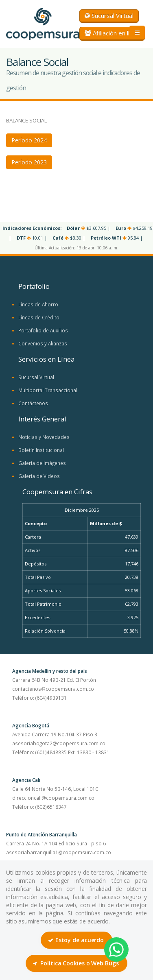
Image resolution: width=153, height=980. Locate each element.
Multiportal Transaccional (48, 390)
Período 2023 (29, 162)
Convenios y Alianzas (43, 343)
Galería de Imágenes (42, 463)
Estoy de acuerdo (76, 940)
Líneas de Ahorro (38, 304)
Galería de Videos (39, 476)
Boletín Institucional (41, 450)
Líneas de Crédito (39, 317)
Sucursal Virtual (109, 15)
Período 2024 (29, 140)
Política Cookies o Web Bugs (76, 963)
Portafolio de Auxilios (43, 330)
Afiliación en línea (112, 33)
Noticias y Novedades (44, 437)
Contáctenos (33, 403)
